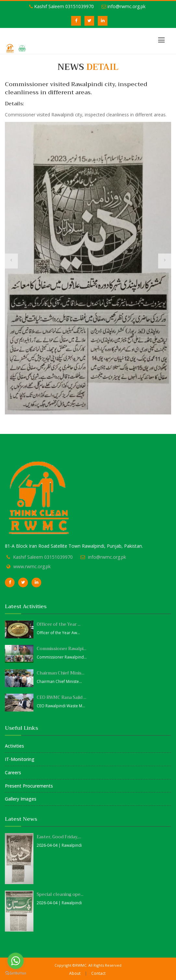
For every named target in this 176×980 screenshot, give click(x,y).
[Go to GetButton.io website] (16, 973)
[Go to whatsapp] (16, 961)
